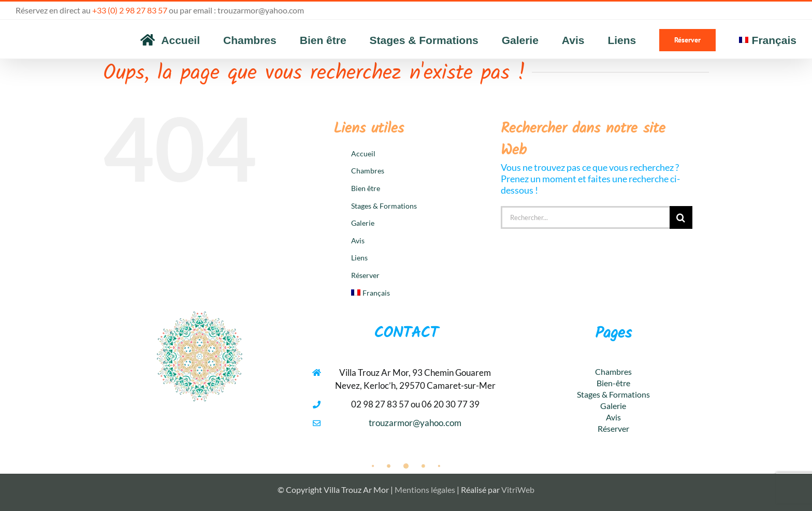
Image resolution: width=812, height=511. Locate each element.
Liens (359, 258)
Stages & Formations (384, 206)
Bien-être (613, 383)
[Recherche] (681, 217)
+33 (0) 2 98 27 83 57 (130, 10)
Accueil (363, 154)
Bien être (366, 188)
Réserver (365, 275)
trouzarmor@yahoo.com (261, 10)
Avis (358, 240)
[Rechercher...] (585, 217)
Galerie (363, 223)
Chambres (368, 171)
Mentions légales (425, 490)
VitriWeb (518, 490)
